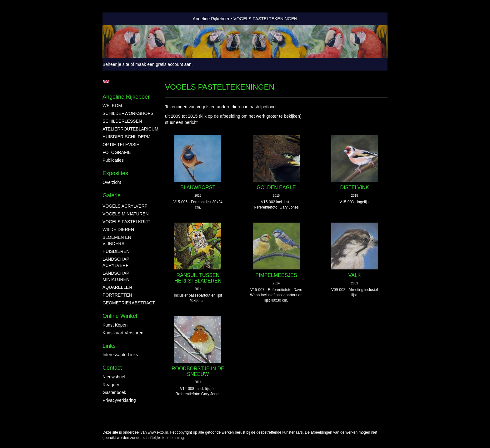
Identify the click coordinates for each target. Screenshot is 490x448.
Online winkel (120, 316)
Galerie (112, 195)
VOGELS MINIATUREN (126, 214)
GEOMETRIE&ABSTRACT (127, 303)
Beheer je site (116, 64)
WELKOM (112, 106)
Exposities (115, 173)
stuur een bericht (181, 122)
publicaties (113, 160)
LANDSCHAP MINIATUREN (116, 276)
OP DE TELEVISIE (121, 145)
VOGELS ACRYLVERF (125, 206)
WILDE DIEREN (118, 229)
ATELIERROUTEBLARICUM (127, 129)
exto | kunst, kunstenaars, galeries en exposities (120, 19)
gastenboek (114, 392)
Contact (112, 368)
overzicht (112, 182)
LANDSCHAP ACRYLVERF (116, 262)
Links (109, 346)
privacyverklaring (119, 400)
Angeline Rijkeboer (211, 19)
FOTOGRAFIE (117, 152)
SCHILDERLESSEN (122, 121)
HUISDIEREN (116, 251)
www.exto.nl (158, 432)
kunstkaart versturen (123, 333)
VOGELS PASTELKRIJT (126, 222)
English (106, 82)
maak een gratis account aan (163, 64)
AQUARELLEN (117, 287)
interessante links (120, 355)
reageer (111, 385)
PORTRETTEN (117, 295)
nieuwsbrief (114, 377)
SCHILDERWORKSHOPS (127, 113)
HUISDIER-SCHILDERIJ (126, 137)
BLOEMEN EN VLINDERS (117, 240)
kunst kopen (115, 325)
